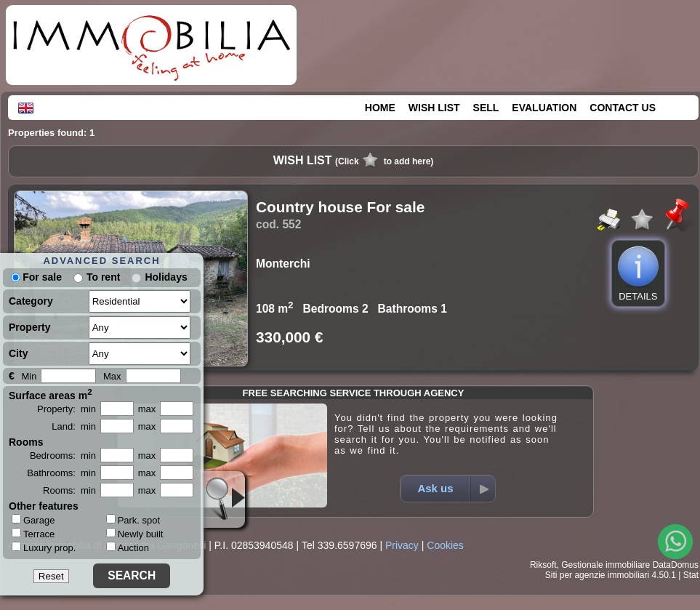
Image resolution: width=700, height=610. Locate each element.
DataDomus (676, 565)
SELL (486, 108)
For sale (36, 277)
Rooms (26, 442)
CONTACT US (623, 108)
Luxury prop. (44, 547)
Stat (691, 575)
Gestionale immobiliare (606, 565)
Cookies (445, 545)
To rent (103, 277)
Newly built (135, 534)
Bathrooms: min (61, 473)
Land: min (74, 426)
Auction (128, 548)
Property (30, 327)
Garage (33, 520)
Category (31, 301)
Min (29, 376)
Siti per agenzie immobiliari (597, 575)
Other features (44, 506)
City (18, 353)
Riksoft (543, 565)
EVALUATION (544, 108)
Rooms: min (69, 490)
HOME (380, 108)
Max (112, 376)
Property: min (67, 409)
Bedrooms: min (63, 456)
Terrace (33, 534)
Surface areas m (51, 394)
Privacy (402, 545)
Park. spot (133, 520)
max (147, 409)
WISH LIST (434, 108)
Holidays (166, 277)
